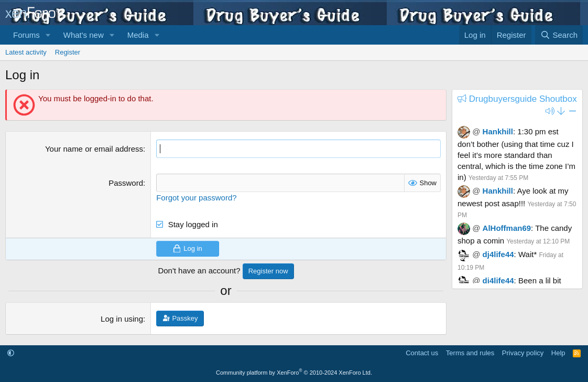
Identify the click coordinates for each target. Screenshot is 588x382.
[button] (48, 35)
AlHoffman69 (507, 228)
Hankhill (498, 131)
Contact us (422, 353)
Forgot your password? (196, 198)
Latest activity (26, 52)
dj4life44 (498, 254)
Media (138, 35)
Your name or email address (94, 149)
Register (68, 52)
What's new (84, 35)
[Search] (559, 35)
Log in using (122, 319)
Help (558, 353)
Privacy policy (523, 353)
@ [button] (476, 131)
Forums (26, 35)
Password (126, 183)
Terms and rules (470, 353)
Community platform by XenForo (294, 373)
